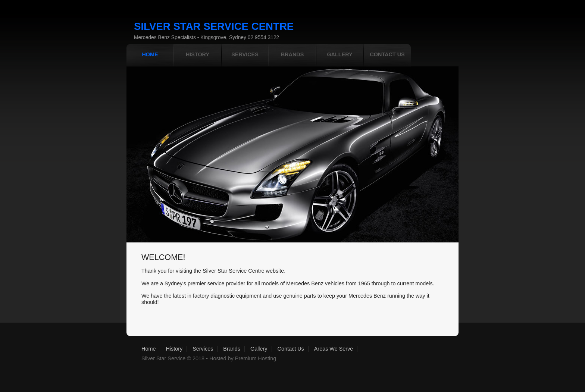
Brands (292, 54)
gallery (340, 54)
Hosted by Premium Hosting (243, 358)
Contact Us (291, 349)
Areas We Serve (334, 349)
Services (203, 349)
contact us (387, 54)
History (198, 54)
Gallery (259, 349)
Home (148, 349)
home (150, 54)
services (245, 54)
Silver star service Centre (214, 26)
